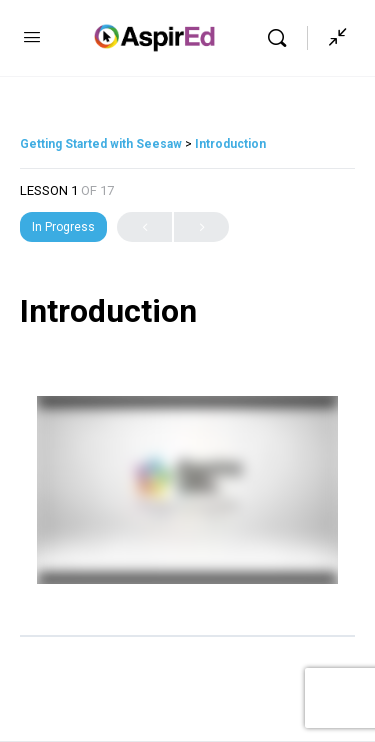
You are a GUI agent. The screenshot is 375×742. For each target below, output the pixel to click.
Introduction (230, 144)
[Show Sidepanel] (333, 38)
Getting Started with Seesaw (102, 144)
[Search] (282, 38)
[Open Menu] (32, 37)
